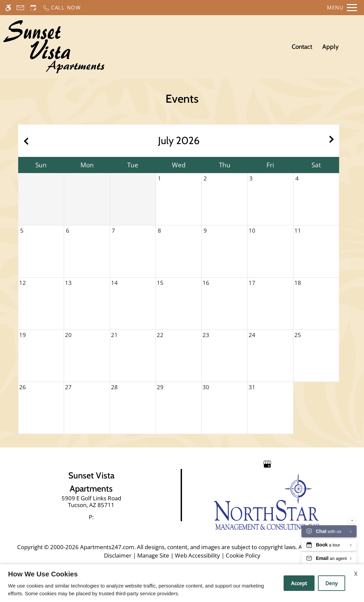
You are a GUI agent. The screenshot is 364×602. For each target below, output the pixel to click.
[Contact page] (20, 8)
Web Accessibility (197, 555)
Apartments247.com (107, 547)
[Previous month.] (25, 141)
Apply (331, 47)
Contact (302, 47)
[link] (91, 502)
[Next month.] (332, 141)
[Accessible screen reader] (8, 8)
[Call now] (62, 8)
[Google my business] (267, 463)
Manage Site (153, 555)
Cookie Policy (243, 555)
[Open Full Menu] (342, 8)
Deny (332, 583)
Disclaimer (118, 555)
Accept (299, 583)
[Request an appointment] (33, 8)
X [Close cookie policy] (356, 574)
